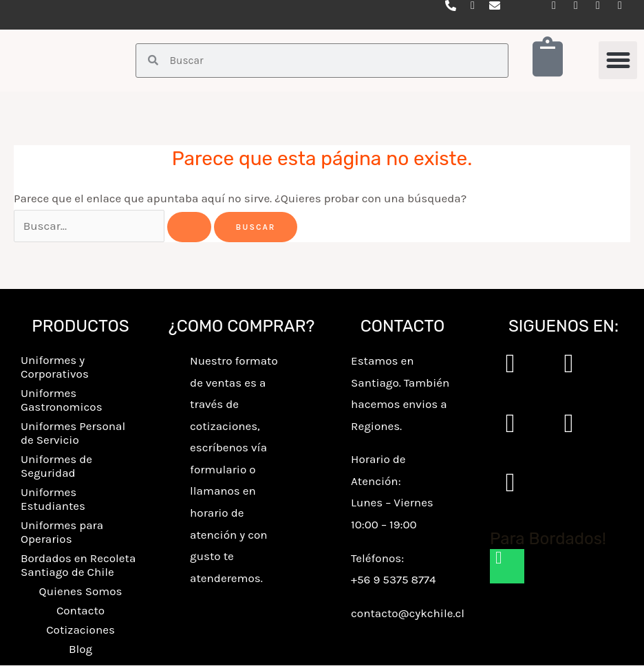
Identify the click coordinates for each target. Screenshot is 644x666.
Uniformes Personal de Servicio (73, 433)
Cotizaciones (80, 630)
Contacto (80, 611)
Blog (80, 649)
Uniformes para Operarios (62, 533)
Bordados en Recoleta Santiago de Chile (78, 566)
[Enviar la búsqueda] (189, 228)
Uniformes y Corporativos (55, 367)
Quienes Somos (81, 592)
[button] (618, 61)
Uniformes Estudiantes (53, 499)
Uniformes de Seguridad (56, 466)
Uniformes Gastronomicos (62, 400)
